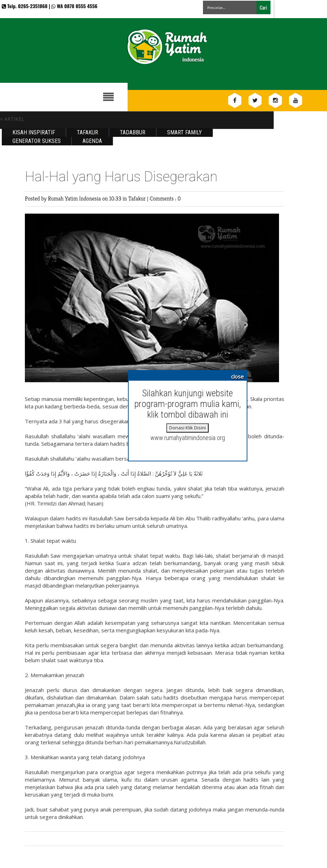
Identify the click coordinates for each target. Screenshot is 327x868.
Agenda (92, 141)
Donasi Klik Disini (187, 428)
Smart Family (184, 132)
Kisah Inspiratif (34, 132)
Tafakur (87, 132)
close (237, 376)
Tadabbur (133, 132)
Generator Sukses (37, 141)
